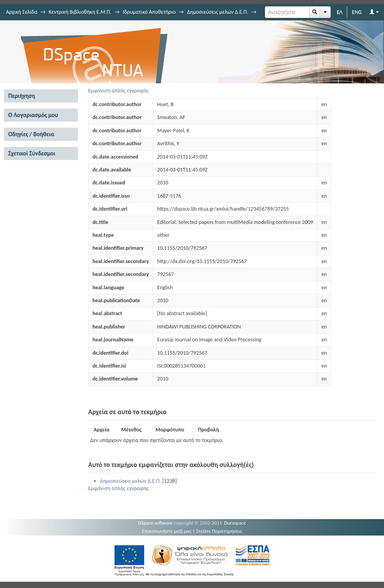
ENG (357, 12)
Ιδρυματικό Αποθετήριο (149, 12)
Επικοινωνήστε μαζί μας (167, 531)
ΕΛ (340, 12)
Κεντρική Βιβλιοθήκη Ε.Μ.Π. (80, 12)
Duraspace (235, 523)
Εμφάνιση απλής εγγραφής (119, 91)
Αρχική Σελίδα (22, 12)
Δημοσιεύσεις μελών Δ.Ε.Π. (217, 12)
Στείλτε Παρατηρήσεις (219, 531)
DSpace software (155, 523)
